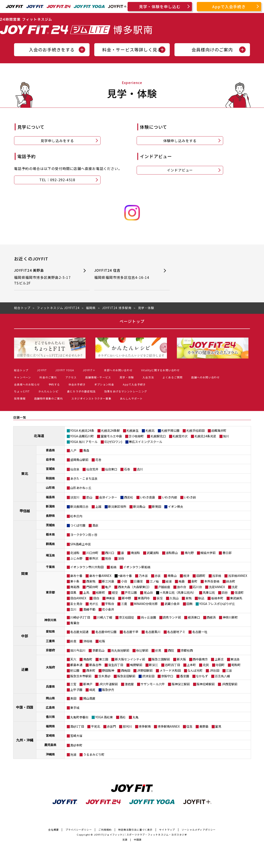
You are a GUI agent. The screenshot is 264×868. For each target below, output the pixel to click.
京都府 (50, 650)
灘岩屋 (129, 684)
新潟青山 (139, 506)
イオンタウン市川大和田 (87, 567)
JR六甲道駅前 (108, 684)
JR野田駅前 (145, 670)
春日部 (227, 553)
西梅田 (126, 670)
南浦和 (135, 553)
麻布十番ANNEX (100, 576)
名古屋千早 (131, 632)
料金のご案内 (48, 377)
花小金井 (108, 609)
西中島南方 (200, 659)
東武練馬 (236, 598)
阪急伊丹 (108, 690)
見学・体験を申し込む (160, 6)
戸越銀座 (164, 587)
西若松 (129, 497)
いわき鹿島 (147, 497)
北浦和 (75, 553)
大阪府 (50, 667)
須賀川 (75, 497)
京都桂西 (187, 650)
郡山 (89, 497)
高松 (123, 717)
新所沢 (94, 558)
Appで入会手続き (229, 6)
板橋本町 (217, 598)
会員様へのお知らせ (27, 384)
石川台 (197, 587)
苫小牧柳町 (136, 436)
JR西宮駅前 (230, 684)
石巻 (127, 469)
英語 (125, 839)
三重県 (50, 641)
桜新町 (101, 592)
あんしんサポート (131, 398)
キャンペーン (22, 377)
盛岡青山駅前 (79, 460)
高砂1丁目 (77, 726)
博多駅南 (145, 726)
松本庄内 (76, 516)
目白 (96, 598)
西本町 (91, 670)
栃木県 (50, 534)
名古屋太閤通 (79, 632)
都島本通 (76, 665)
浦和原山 (172, 553)
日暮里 (138, 581)
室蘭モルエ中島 (111, 436)
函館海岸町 (219, 430)
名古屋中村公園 (106, 632)
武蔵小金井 (172, 604)
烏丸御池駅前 (120, 650)
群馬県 (50, 544)
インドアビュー (180, 170)
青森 (86, 450)
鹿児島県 (50, 745)
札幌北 (150, 430)
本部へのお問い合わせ (118, 370)
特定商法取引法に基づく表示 (135, 830)
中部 (25, 636)
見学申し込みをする (57, 141)
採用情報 (20, 398)
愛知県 (50, 631)
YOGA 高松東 (104, 717)
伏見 (158, 650)
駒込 (201, 598)
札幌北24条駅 (110, 430)
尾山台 (148, 592)
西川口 (110, 553)
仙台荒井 (92, 469)
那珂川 (127, 726)
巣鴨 (189, 598)
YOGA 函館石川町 (82, 436)
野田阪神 (108, 670)
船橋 (114, 567)
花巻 (98, 460)
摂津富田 (148, 676)
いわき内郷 (170, 497)
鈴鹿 (73, 641)
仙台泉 (75, 469)
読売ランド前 (172, 617)
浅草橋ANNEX (238, 576)
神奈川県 (50, 620)
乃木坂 (143, 576)
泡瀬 (73, 754)
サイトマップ (167, 830)
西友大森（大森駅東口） (135, 587)
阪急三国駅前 (161, 659)
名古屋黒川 (153, 632)
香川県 (50, 717)
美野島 (204, 726)
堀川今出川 (78, 650)
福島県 (50, 497)
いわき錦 (190, 497)
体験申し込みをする (180, 141)
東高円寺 (144, 598)
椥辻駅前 (142, 650)
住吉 (189, 726)
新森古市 (95, 665)
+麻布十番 (125, 576)
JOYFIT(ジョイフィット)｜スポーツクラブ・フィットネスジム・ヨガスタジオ (141, 835)
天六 (73, 659)
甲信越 (25, 511)
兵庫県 (50, 686)
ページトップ (132, 321)
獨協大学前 (208, 553)
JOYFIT (42, 370)
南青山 (172, 576)
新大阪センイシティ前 (130, 659)
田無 (189, 604)
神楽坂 (110, 598)
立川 (73, 609)
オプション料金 (104, 384)
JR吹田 (214, 670)
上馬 (86, 592)
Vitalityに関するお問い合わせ (161, 370)
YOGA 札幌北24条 (82, 430)
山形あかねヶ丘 (81, 488)
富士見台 (76, 604)
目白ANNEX (78, 598)
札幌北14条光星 (205, 436)
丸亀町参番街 (79, 717)
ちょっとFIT (22, 391)
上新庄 (219, 659)
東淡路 (235, 659)
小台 (124, 581)
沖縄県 (50, 754)
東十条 (75, 581)
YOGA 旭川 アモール (84, 442)
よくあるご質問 (173, 377)
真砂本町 (76, 745)
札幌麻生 (133, 430)
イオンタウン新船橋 (137, 567)
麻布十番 (76, 576)
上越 (98, 506)
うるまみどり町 (94, 754)
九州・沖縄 (25, 740)
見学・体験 (127, 377)
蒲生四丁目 (116, 665)
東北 (25, 473)
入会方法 (148, 377)
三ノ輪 (154, 581)
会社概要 (54, 830)
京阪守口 (167, 676)
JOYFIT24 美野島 (45, 277)
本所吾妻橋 (212, 581)
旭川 (226, 436)
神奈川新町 (230, 617)
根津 (186, 576)
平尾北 (96, 726)
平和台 (110, 604)
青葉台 (75, 623)
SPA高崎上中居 (81, 544)
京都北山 (98, 650)
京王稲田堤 (126, 617)
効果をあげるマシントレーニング (126, 391)
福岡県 (50, 726)
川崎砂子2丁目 (80, 617)
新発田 (157, 506)
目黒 (73, 592)
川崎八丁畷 (105, 617)
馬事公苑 (209, 592)
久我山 (174, 598)
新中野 (126, 598)
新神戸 (88, 684)
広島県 (50, 707)
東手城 (75, 708)
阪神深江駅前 (181, 684)
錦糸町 (231, 581)
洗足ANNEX (217, 587)
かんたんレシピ (48, 391)
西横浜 (211, 617)
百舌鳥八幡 (222, 676)
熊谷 (108, 558)
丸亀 (136, 717)
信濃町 (239, 592)
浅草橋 (217, 576)
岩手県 (50, 459)
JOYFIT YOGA (65, 370)
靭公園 (75, 670)
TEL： (57, 180)
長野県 (50, 516)
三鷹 (124, 604)
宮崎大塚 (76, 736)
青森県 (50, 450)
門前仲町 (92, 587)
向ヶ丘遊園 (149, 617)
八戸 (73, 450)
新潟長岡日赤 (79, 506)
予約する (54, 384)
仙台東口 (111, 469)
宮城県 (50, 469)
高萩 (95, 525)
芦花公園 (131, 592)
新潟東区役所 (117, 506)
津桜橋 (88, 641)
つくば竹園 (78, 525)
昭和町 (236, 665)
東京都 (50, 592)
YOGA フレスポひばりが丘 (217, 604)
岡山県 (50, 698)
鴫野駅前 (136, 665)
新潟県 (50, 506)
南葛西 (75, 587)
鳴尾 (92, 690)
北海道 (39, 436)
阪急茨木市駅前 (81, 676)
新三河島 (108, 581)
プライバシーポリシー (79, 830)
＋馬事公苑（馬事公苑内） (178, 592)
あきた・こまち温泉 (84, 478)
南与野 (189, 553)
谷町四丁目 (173, 665)
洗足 (235, 587)
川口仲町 (92, 553)
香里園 (185, 676)
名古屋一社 (200, 632)
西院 (171, 650)
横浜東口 (194, 617)
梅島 (182, 581)
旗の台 (182, 587)
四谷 (225, 592)
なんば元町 (195, 670)
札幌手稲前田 (195, 430)
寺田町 (220, 665)
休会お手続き (77, 384)
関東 (25, 573)
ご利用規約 (105, 830)
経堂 (115, 592)
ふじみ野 (76, 558)
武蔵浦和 (153, 553)
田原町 (201, 576)
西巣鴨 (91, 581)
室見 (218, 726)
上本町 (191, 665)
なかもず (202, 676)
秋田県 (50, 478)
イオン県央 (176, 506)
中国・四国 (25, 707)
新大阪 (181, 659)
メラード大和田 (170, 670)
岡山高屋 (89, 698)
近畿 (25, 669)
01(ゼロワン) (113, 442)
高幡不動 (89, 609)
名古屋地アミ (176, 632)
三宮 (73, 684)
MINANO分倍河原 (146, 604)
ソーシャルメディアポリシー (199, 830)
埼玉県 (50, 555)
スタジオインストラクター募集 (91, 398)
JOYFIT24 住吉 (125, 274)
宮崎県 (50, 735)
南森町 (88, 659)
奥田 (73, 698)
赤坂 (158, 576)
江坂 (229, 670)
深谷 (121, 558)
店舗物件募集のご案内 (48, 398)
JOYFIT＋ (89, 370)
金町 (194, 581)
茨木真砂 (104, 676)
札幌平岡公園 (170, 430)
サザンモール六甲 (153, 684)
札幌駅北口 (158, 436)
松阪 (102, 641)
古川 (140, 469)
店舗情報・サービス (98, 377)
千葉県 (50, 567)
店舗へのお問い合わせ (205, 377)
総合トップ (21, 370)
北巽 (206, 665)
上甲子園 (76, 690)
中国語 (138, 839)
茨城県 (50, 525)
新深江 (154, 665)
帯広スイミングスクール (146, 442)
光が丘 (94, 604)
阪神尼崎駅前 (206, 684)
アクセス (71, 377)
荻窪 (160, 598)
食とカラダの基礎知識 (81, 391)
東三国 (104, 659)
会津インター (108, 497)
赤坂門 (111, 726)
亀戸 (108, 587)
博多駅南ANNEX (169, 726)
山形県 (50, 487)
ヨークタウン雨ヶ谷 (84, 535)
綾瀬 (169, 581)
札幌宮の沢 (180, 436)
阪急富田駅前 (126, 676)
